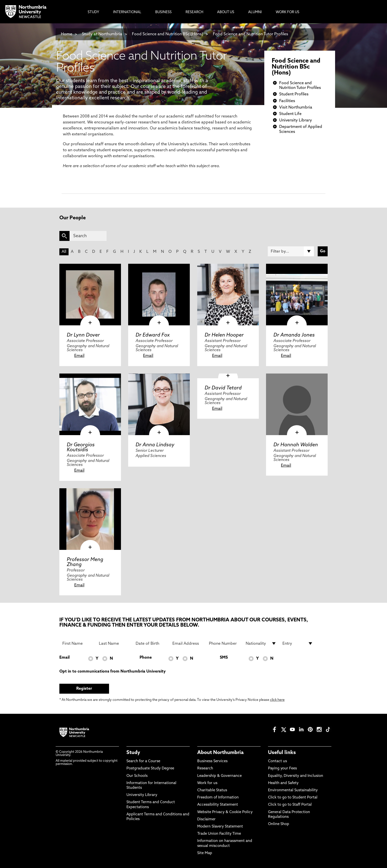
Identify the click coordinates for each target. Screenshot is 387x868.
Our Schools (137, 776)
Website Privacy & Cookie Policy (225, 812)
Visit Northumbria (296, 108)
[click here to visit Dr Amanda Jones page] (297, 295)
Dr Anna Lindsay (155, 445)
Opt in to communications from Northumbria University (113, 672)
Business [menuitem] (163, 12)
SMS (224, 658)
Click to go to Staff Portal (290, 805)
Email (79, 356)
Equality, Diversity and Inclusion (296, 776)
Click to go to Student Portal (293, 798)
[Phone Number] (224, 643)
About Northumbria (220, 753)
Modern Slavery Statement (220, 827)
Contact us (277, 761)
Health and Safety (283, 783)
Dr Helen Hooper (224, 335)
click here (277, 700)
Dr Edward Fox (153, 335)
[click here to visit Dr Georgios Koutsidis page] (90, 404)
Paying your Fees (282, 769)
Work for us (207, 783)
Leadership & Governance (219, 776)
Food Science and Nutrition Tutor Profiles (251, 34)
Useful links (282, 753)
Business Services (212, 761)
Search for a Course (143, 761)
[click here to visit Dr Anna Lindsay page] (159, 404)
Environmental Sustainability (293, 790)
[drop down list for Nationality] (261, 643)
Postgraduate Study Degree (150, 769)
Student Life (290, 114)
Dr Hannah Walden (296, 445)
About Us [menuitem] (226, 12)
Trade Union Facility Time (219, 834)
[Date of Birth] (151, 643)
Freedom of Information (218, 798)
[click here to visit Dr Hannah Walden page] (297, 404)
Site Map (205, 853)
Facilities (287, 101)
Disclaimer (206, 819)
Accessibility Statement (218, 805)
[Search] (88, 236)
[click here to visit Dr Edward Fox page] (159, 295)
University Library (296, 120)
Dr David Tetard (223, 388)
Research (205, 769)
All (64, 252)
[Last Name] (114, 643)
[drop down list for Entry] (298, 643)
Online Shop (279, 824)
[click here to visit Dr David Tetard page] (228, 376)
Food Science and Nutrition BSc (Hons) (168, 34)
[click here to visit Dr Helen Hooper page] (228, 295)
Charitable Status (212, 790)
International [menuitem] (127, 12)
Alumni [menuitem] (255, 12)
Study (133, 753)
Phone (146, 658)
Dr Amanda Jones (294, 335)
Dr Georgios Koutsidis (81, 448)
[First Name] (78, 643)
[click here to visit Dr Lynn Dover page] (90, 295)
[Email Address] (188, 643)
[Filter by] (291, 251)
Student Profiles (294, 94)
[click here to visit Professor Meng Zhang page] (90, 519)
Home (67, 34)
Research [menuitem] (194, 12)
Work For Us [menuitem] (288, 12)
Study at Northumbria (102, 34)
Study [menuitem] (93, 12)
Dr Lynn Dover (83, 335)
